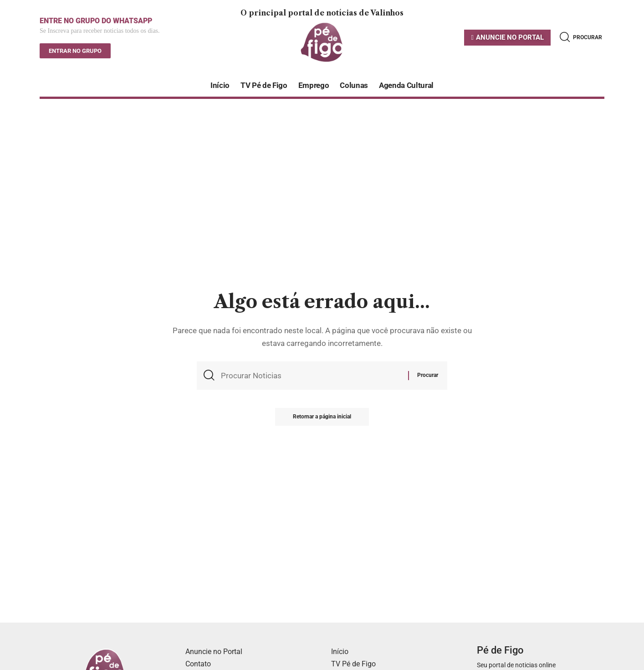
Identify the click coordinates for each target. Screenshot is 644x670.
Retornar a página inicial (322, 417)
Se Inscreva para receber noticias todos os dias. (100, 31)
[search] (581, 37)
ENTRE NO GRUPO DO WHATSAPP (96, 21)
